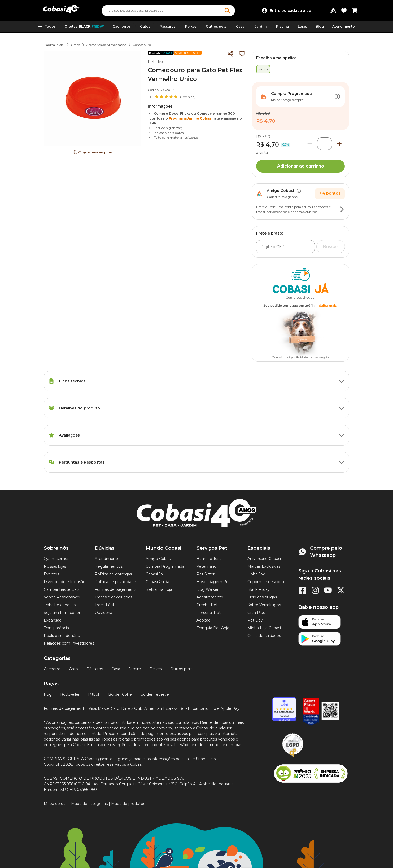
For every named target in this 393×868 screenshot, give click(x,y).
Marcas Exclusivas (264, 566)
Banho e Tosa (209, 559)
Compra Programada (165, 566)
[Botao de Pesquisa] (227, 11)
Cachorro (52, 669)
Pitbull (94, 694)
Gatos (75, 45)
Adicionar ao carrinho (301, 166)
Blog (320, 26)
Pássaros (95, 669)
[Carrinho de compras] (355, 11)
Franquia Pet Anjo (213, 628)
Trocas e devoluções (113, 597)
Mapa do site (56, 804)
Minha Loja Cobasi (264, 628)
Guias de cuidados (264, 636)
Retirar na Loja (159, 589)
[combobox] (168, 11)
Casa (116, 669)
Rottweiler (70, 694)
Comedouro (142, 45)
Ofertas (84, 27)
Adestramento (210, 597)
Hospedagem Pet (213, 582)
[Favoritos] (344, 11)
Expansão (53, 620)
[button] (47, 27)
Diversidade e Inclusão (65, 582)
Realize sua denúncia (63, 636)
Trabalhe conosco (60, 605)
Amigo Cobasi (158, 559)
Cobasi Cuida (157, 582)
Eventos (51, 574)
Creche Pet (207, 605)
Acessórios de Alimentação (106, 45)
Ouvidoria (103, 613)
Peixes (156, 669)
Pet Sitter (206, 574)
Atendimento (344, 26)
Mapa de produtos (128, 804)
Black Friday (259, 589)
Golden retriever (155, 694)
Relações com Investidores (69, 643)
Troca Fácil (104, 605)
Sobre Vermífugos (264, 605)
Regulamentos (109, 566)
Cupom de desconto (267, 582)
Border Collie (120, 694)
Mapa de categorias (89, 804)
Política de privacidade (115, 582)
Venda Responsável (62, 597)
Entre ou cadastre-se (290, 11)
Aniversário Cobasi (264, 559)
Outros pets (181, 669)
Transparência (56, 628)
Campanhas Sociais (62, 589)
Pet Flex (155, 62)
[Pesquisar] (156, 11)
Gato (73, 669)
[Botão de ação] (337, 96)
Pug (48, 694)
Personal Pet (209, 613)
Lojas (302, 26)
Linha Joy (256, 574)
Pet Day (255, 620)
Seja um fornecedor (62, 613)
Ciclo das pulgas (262, 597)
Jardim (135, 669)
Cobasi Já (154, 574)
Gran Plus (256, 613)
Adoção (204, 620)
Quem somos (56, 559)
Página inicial (54, 45)
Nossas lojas (55, 566)
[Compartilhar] (230, 54)
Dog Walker (208, 589)
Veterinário (206, 566)
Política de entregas (113, 574)
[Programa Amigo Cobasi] (333, 11)
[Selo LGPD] (293, 757)
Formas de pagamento (116, 589)
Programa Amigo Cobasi (191, 118)
